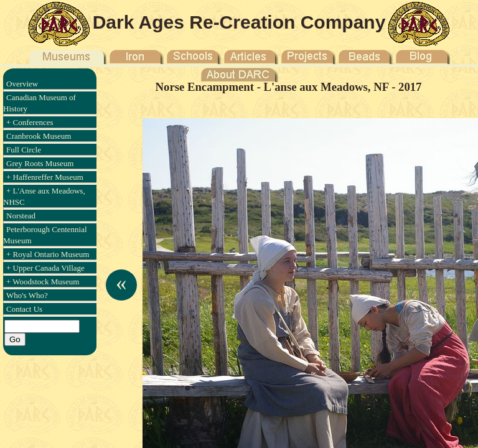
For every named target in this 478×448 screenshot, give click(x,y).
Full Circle (24, 150)
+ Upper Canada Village (45, 268)
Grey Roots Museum (40, 163)
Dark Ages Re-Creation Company (239, 22)
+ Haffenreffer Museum (45, 177)
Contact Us (24, 309)
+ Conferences (30, 122)
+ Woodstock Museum (43, 282)
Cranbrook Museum (39, 136)
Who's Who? (27, 295)
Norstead (21, 216)
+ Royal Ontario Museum (48, 254)
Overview (22, 84)
